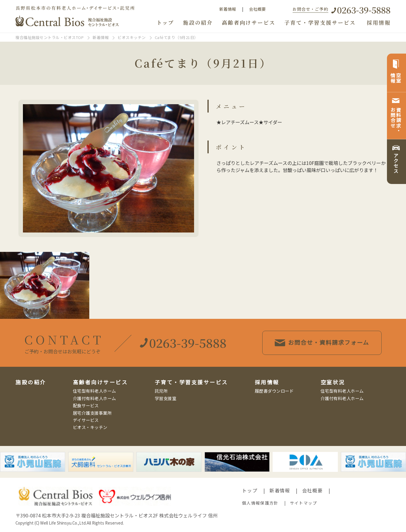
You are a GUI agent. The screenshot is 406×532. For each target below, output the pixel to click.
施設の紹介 (198, 22)
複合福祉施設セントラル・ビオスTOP (50, 37)
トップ (165, 22)
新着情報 (228, 9)
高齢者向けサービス (249, 22)
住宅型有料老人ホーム (95, 391)
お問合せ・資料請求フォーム (322, 342)
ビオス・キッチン (90, 427)
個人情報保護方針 (260, 503)
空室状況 (333, 382)
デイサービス (86, 420)
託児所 (161, 391)
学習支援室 (166, 398)
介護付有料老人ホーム (95, 398)
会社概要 (257, 9)
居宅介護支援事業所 (92, 413)
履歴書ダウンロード (274, 391)
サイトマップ (304, 503)
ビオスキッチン (132, 37)
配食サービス (86, 405)
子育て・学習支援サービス (320, 22)
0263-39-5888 (364, 10)
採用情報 (379, 22)
